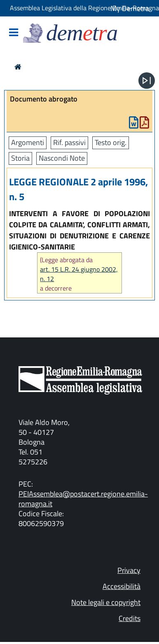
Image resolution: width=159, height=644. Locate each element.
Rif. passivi (69, 142)
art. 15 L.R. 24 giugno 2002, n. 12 (79, 274)
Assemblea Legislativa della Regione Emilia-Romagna (84, 8)
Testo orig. (111, 142)
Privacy (129, 570)
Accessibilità (122, 586)
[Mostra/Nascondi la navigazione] (14, 33)
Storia (20, 158)
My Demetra (130, 8)
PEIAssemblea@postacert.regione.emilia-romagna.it (83, 499)
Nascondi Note (62, 158)
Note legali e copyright (106, 602)
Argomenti (28, 142)
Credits (130, 618)
